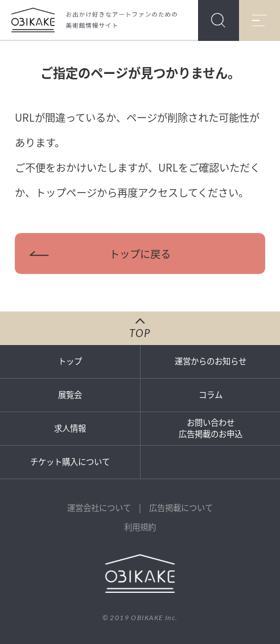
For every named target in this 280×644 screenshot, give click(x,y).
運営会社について (99, 508)
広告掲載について (181, 508)
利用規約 (140, 527)
